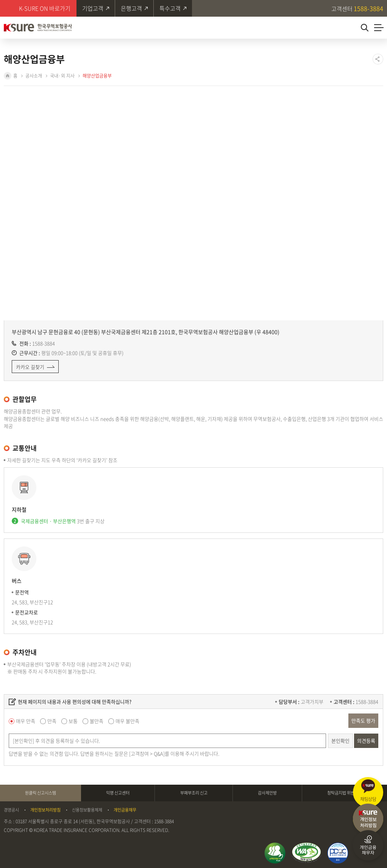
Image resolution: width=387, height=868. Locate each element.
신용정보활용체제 (87, 810)
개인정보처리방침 (45, 810)
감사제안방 (267, 793)
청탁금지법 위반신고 (345, 793)
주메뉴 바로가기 (0, 0)
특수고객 (170, 8)
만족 (52, 721)
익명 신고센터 (118, 793)
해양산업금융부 (97, 76)
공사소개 (34, 76)
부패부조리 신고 (194, 793)
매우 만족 (26, 721)
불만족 (97, 721)
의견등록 (366, 741)
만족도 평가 (363, 720)
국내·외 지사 (62, 76)
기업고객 (93, 8)
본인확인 (340, 741)
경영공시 (11, 810)
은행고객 (131, 8)
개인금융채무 (125, 810)
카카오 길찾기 (30, 367)
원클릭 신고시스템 (41, 793)
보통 (73, 721)
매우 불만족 (127, 721)
